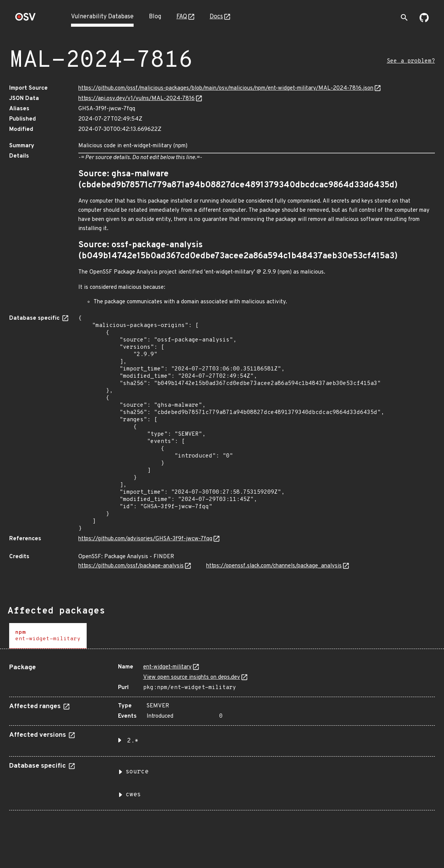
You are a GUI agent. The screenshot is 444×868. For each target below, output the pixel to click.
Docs (216, 17)
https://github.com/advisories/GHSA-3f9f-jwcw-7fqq (145, 539)
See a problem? (411, 61)
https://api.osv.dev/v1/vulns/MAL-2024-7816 (136, 99)
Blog (155, 17)
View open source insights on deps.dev (192, 677)
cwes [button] (133, 795)
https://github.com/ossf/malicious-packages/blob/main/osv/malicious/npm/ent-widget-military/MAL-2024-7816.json (226, 88)
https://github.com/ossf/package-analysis (131, 566)
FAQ (182, 17)
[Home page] (26, 19)
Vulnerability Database (102, 17)
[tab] (48, 636)
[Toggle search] (404, 18)
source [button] (137, 772)
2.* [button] (133, 741)
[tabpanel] (222, 734)
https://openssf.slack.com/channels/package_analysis (274, 566)
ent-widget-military (167, 667)
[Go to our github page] (424, 21)
